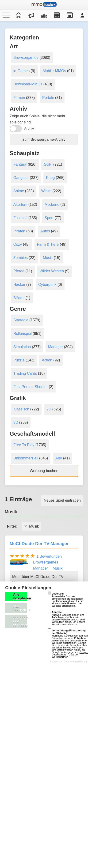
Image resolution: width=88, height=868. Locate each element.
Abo (59, 458)
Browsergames (26, 58)
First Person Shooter (31, 387)
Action (47, 360)
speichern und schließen (20, 621)
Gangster (21, 178)
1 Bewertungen (49, 556)
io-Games (21, 71)
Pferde (19, 271)
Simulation (22, 347)
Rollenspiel (23, 334)
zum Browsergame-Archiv (44, 139)
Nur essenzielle (20, 608)
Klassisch (21, 409)
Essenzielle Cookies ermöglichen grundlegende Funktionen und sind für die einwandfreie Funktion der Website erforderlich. (66, 600)
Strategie (21, 320)
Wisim (46, 191)
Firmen (19, 98)
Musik (48, 258)
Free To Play (24, 445)
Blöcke (19, 298)
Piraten (19, 231)
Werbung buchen (44, 471)
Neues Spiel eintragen (62, 500)
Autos (45, 231)
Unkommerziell (26, 458)
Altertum (20, 205)
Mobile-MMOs (54, 71)
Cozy (18, 244)
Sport (49, 218)
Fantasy (20, 164)
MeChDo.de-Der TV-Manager (39, 544)
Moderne (52, 205)
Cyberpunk (47, 285)
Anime (19, 191)
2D (49, 409)
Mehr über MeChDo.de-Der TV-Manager (38, 580)
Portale (48, 98)
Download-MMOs (28, 84)
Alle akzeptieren (20, 596)
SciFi (48, 164)
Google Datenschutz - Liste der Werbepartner (70, 654)
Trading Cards (25, 373)
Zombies (21, 258)
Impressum (56, 662)
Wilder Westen (52, 271)
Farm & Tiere (48, 244)
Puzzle (19, 360)
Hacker (19, 285)
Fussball (20, 218)
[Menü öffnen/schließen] (6, 15)
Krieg (50, 178)
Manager (55, 347)
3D (16, 422)
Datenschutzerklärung (75, 662)
